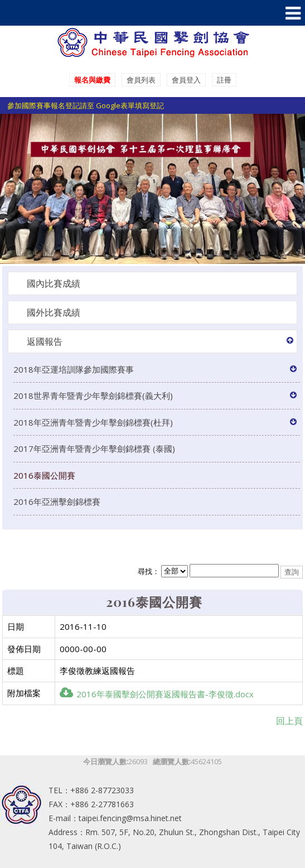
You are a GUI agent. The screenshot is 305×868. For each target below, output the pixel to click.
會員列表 (141, 80)
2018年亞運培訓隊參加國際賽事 (74, 369)
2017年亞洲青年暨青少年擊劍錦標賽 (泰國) (94, 449)
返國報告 (45, 341)
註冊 (224, 80)
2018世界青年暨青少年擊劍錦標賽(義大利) (93, 396)
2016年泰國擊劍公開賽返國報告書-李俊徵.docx (157, 694)
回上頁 (289, 721)
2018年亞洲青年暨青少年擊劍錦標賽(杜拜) (93, 422)
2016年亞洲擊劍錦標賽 (57, 501)
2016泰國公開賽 (44, 475)
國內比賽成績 (54, 283)
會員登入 (186, 80)
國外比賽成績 (54, 312)
